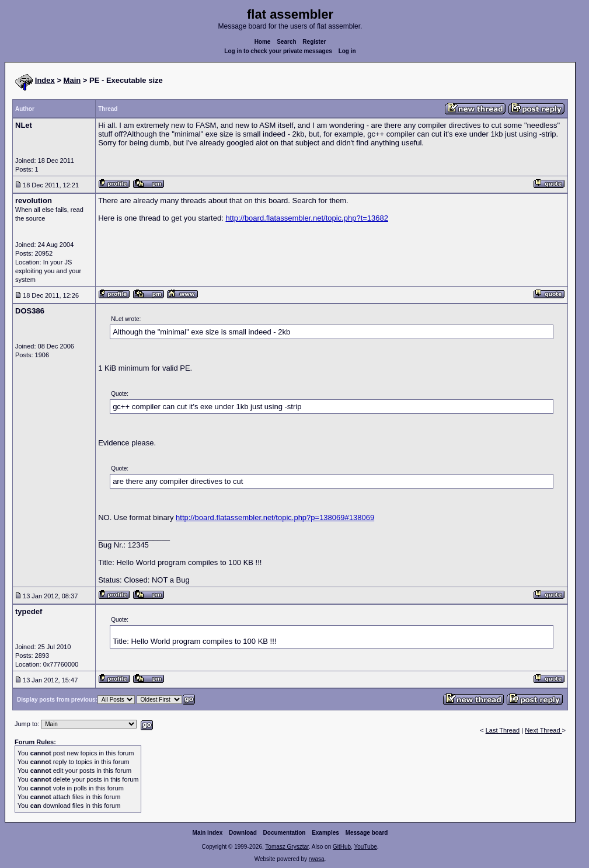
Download (243, 833)
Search (286, 42)
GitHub (342, 847)
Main (72, 80)
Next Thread (543, 730)
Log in (347, 51)
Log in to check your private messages (278, 51)
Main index (208, 833)
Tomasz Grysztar (287, 847)
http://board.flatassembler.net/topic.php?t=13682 (307, 218)
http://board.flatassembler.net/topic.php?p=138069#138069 (275, 517)
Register (314, 42)
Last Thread (503, 730)
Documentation (285, 833)
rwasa (317, 859)
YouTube (365, 847)
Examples (325, 833)
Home (263, 42)
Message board (367, 833)
